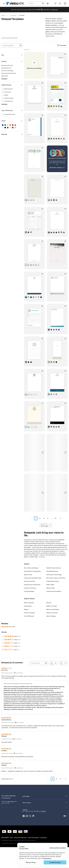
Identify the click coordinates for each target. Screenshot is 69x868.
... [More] (8, 15)
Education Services (30, 581)
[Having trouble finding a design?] (57, 159)
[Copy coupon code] (42, 10)
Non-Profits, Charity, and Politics (56, 578)
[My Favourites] (56, 3)
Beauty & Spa (28, 575)
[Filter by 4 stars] (3, 640)
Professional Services (53, 581)
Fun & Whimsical (29, 616)
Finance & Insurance (30, 588)
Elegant (26, 609)
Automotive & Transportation (32, 571)
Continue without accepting (58, 848)
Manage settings (31, 862)
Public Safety (50, 585)
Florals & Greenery (29, 613)
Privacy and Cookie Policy (20, 837)
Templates (22, 15)
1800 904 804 (5, 837)
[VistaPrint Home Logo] (15, 3)
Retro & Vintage (51, 616)
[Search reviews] (38, 663)
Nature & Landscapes (53, 609)
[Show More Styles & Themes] (4, 104)
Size (3, 55)
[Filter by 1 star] (3, 650)
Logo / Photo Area (7, 110)
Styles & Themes (6, 85)
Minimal (49, 603)
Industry (4, 61)
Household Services (52, 571)
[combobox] (35, 3)
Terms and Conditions (34, 837)
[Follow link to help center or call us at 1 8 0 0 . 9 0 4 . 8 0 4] (48, 3)
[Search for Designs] (21, 45)
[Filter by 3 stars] (3, 643)
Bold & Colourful (29, 603)
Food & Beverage (29, 591)
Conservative (28, 606)
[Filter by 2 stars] (3, 646)
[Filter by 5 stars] (3, 636)
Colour (4, 121)
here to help (11, 804)
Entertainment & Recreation (32, 585)
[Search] (43, 3)
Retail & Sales (50, 588)
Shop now (55, 10)
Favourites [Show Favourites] (62, 45)
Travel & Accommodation (54, 591)
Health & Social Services (54, 568)
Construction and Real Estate (33, 578)
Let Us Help (45, 799)
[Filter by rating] (54, 663)
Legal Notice (43, 837)
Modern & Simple (52, 606)
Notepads (14, 15)
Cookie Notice (47, 858)
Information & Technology (54, 575)
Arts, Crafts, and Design (31, 568)
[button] (31, 518)
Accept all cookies (55, 862)
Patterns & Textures (52, 613)
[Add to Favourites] (65, 54)
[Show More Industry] (4, 79)
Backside (4, 134)
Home (3, 15)
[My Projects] (52, 3)
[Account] (60, 3)
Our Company (45, 805)
